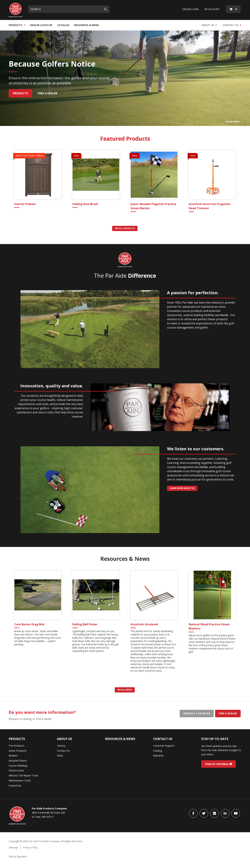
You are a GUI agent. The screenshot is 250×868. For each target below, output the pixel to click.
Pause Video (233, 122)
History (61, 746)
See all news (125, 690)
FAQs (60, 756)
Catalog (63, 25)
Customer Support (164, 746)
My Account (212, 9)
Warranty (158, 756)
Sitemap (13, 847)
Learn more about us (182, 488)
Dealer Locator (41, 25)
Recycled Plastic (18, 761)
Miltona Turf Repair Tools (23, 775)
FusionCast (15, 786)
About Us (209, 25)
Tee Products (16, 746)
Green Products (18, 751)
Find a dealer (228, 713)
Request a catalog (197, 713)
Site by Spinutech (18, 856)
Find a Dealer (47, 93)
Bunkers (13, 756)
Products (17, 25)
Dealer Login (191, 9)
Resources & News (87, 25)
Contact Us (232, 25)
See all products (125, 228)
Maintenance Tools (20, 780)
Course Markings (18, 766)
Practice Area (16, 770)
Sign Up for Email (218, 764)
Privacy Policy (30, 847)
